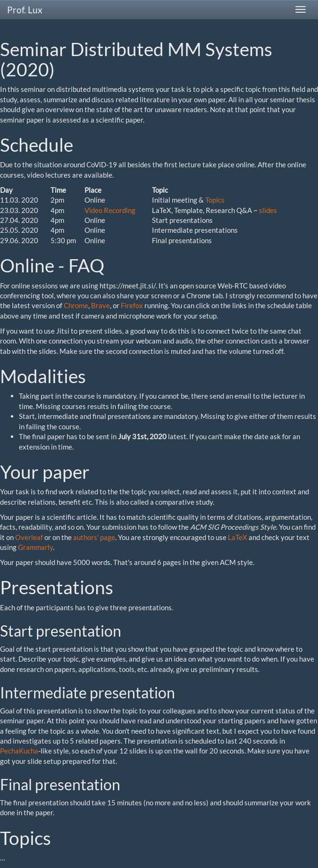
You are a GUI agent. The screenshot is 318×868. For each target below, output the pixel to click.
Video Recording (110, 210)
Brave (100, 305)
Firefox (132, 305)
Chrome (76, 305)
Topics (215, 200)
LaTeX (238, 537)
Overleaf (29, 537)
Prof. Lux (25, 10)
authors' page (94, 537)
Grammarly (35, 547)
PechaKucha (19, 751)
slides (268, 210)
